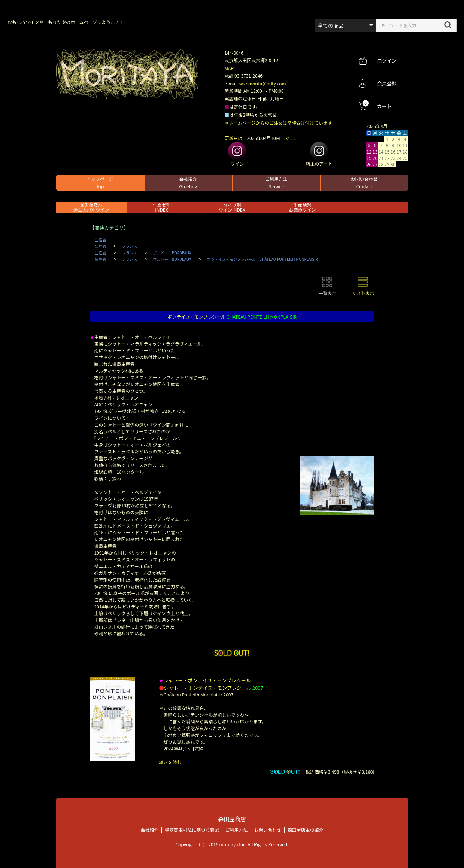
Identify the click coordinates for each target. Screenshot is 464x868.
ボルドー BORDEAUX (172, 253)
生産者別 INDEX (161, 207)
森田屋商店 (232, 819)
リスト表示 (363, 293)
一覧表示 (327, 293)
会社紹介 (188, 183)
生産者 (101, 240)
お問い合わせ (364, 183)
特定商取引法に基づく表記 (192, 829)
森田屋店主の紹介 (306, 829)
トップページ (100, 183)
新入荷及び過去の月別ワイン (91, 207)
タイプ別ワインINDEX (232, 207)
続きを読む (170, 762)
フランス (130, 246)
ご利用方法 (276, 183)
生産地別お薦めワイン (302, 207)
